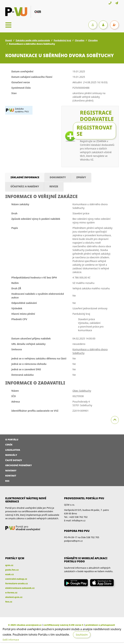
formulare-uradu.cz (17, 583)
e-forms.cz (11, 592)
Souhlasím (82, 635)
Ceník (9, 445)
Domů (9, 40)
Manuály (11, 455)
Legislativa (13, 450)
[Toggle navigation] (8, 25)
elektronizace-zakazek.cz (20, 588)
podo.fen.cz (12, 570)
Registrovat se (94, 131)
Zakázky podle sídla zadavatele (33, 40)
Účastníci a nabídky (25, 186)
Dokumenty (58, 177)
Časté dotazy (14, 460)
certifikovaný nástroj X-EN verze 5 (63, 625)
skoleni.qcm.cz (14, 597)
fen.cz (9, 602)
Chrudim (80, 40)
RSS (7, 481)
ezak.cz (10, 574)
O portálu (12, 439)
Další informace (11, 640)
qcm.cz (9, 565)
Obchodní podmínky (19, 465)
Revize (54, 186)
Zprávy (81, 177)
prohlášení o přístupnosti (100, 625)
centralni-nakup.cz (16, 579)
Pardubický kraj (62, 40)
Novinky (11, 471)
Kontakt (11, 476)
